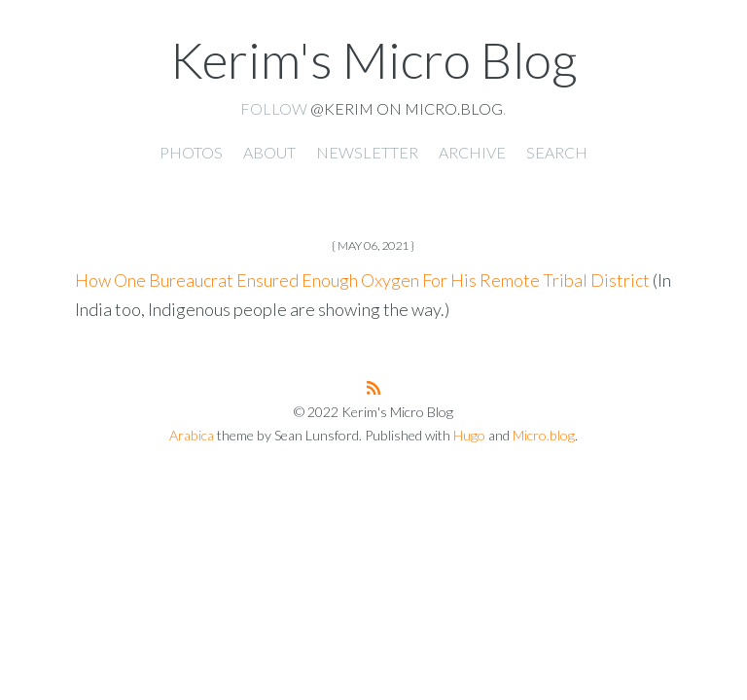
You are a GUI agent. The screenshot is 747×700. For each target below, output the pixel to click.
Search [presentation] (557, 152)
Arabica (192, 435)
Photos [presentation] (191, 152)
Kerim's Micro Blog (373, 59)
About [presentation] (269, 152)
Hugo (469, 435)
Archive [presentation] (472, 152)
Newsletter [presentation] (367, 152)
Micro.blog (544, 435)
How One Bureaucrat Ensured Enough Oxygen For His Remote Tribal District (362, 280)
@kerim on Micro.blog (407, 108)
